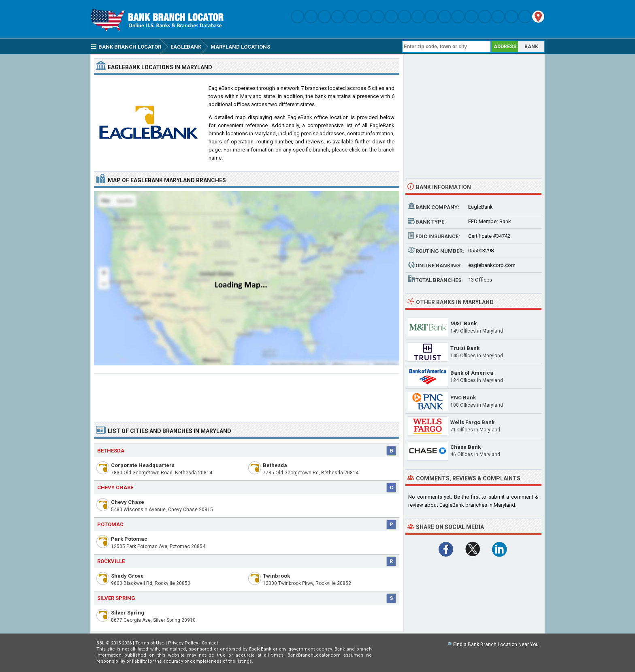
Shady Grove (127, 576)
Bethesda (111, 451)
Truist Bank (465, 348)
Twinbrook (276, 576)
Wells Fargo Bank (472, 422)
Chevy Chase (128, 502)
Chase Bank (466, 447)
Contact (210, 643)
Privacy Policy (183, 643)
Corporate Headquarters (143, 465)
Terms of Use (150, 643)
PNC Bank (463, 398)
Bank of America (472, 373)
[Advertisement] (247, 395)
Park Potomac (129, 539)
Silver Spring (128, 613)
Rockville (111, 561)
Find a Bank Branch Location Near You (496, 644)
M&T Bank (463, 323)
